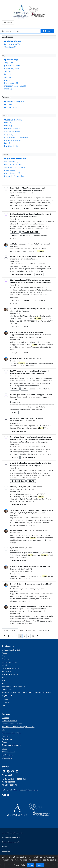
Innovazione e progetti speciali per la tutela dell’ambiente (26, 692)
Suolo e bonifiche (9, 662)
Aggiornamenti (8, 752)
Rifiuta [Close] (31, 865)
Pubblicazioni (12, 129)
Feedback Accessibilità (28, 790)
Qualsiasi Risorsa (13, 41)
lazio (8, 74)
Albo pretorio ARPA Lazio (11, 837)
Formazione (7, 739)
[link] (2, 27)
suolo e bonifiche (21, 236)
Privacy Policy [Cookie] (20, 865)
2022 (8, 71)
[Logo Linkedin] (17, 771)
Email (9, 790)
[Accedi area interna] (6, 795)
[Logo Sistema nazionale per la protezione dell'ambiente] (37, 12)
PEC (4, 790)
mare (8, 89)
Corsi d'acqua (12, 132)
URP (4, 705)
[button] (8, 22)
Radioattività (7, 671)
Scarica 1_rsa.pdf (25, 548)
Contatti (5, 702)
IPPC (4, 677)
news (26, 208)
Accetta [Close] (41, 865)
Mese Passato (12, 170)
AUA (4, 680)
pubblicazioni (12, 66)
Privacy (4, 846)
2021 (8, 77)
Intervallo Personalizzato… (16, 176)
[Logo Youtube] (13, 771)
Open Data (6, 689)
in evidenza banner (22, 274)
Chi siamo (6, 699)
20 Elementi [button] (11, 631)
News (4, 749)
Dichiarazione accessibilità (11, 842)
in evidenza (18, 481)
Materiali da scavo (9, 721)
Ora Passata (11, 162)
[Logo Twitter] (8, 771)
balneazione (11, 83)
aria (14, 413)
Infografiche (7, 758)
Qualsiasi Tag (11, 60)
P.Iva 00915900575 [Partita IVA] (10, 785)
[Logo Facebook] (4, 771)
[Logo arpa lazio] (21, 12)
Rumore (5, 659)
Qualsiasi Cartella (13, 120)
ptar (8, 80)
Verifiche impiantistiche (12, 724)
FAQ (4, 730)
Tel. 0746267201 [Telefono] (8, 782)
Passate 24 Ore (13, 165)
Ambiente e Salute (10, 674)
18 (34, 637)
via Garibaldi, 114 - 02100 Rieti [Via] (14, 779)
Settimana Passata (14, 167)
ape (24, 389)
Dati (8, 123)
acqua (9, 63)
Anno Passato (12, 173)
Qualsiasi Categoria (14, 101)
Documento (12, 44)
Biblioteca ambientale (11, 733)
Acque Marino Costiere (16, 137)
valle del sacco (30, 232)
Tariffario (5, 718)
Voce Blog (10, 47)
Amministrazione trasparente (12, 833)
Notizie (9, 104)
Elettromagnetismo (10, 668)
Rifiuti (4, 665)
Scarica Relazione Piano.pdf (39, 530)
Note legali (6, 851)
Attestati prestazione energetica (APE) (18, 727)
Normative (10, 107)
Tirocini (5, 742)
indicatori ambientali (15, 86)
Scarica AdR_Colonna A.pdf (39, 244)
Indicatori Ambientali (11, 650)
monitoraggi (11, 68)
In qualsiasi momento (15, 159)
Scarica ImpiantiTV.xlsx (33, 358)
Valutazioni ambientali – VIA (14, 686)
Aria (3, 656)
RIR (3, 683)
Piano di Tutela (13, 140)
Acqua (9, 134)
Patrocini (6, 736)
